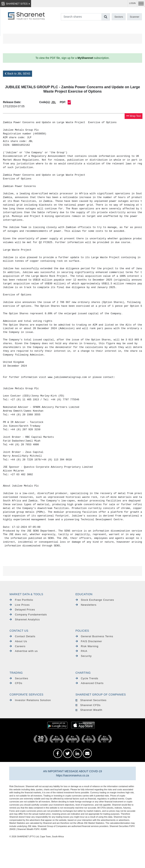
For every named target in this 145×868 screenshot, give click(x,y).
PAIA (82, 651)
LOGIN (132, 3)
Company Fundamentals (28, 615)
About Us (18, 641)
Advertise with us (24, 651)
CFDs (16, 683)
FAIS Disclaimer (89, 641)
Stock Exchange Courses (95, 600)
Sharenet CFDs (88, 705)
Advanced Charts (90, 683)
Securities (19, 678)
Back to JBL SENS (18, 74)
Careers (17, 646)
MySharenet (85, 58)
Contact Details (22, 636)
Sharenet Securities (91, 700)
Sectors (119, 17)
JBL (54, 102)
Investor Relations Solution (30, 700)
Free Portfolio (21, 600)
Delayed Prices (22, 610)
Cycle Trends (87, 678)
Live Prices (20, 605)
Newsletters (86, 605)
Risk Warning (87, 646)
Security (84, 656)
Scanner (135, 17)
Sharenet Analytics (25, 619)
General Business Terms (94, 636)
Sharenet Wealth (89, 710)
